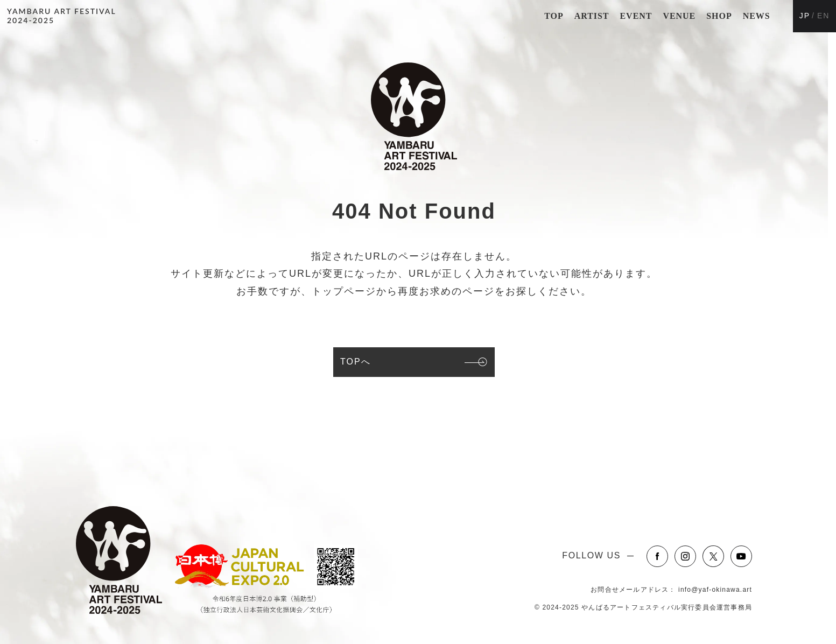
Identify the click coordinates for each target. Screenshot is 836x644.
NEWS (757, 16)
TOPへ (356, 362)
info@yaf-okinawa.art (715, 590)
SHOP (719, 16)
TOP (554, 16)
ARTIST (592, 16)
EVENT (636, 16)
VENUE (679, 16)
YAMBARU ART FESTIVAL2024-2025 (62, 16)
